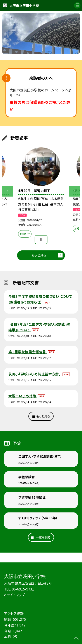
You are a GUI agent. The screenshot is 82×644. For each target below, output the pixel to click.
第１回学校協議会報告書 (28, 352)
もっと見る (39, 255)
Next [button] (75, 191)
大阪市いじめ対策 (23, 396)
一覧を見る (43, 537)
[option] (41, 34)
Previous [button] (7, 191)
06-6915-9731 (23, 589)
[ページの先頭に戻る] (76, 639)
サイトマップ (16, 595)
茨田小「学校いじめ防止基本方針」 (35, 374)
